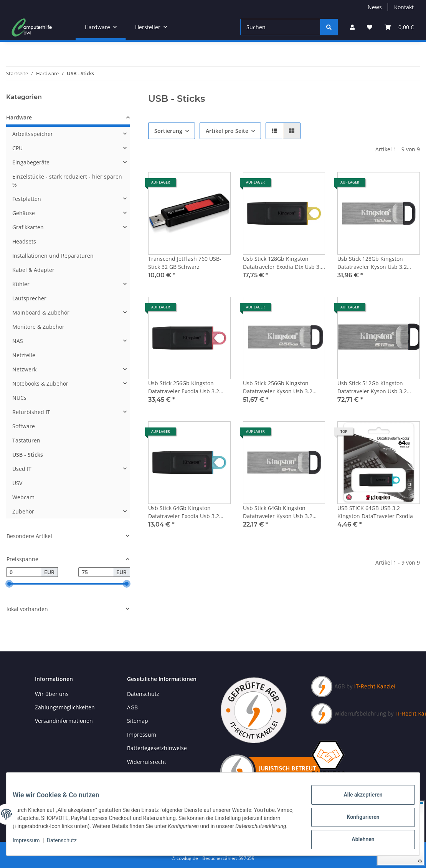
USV (17, 483)
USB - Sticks (28, 455)
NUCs (19, 398)
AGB (132, 707)
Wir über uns (52, 694)
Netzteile (24, 355)
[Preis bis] (96, 572)
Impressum (32, 845)
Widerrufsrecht (147, 762)
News (375, 7)
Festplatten (27, 199)
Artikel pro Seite (227, 131)
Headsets (24, 241)
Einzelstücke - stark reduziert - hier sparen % (67, 181)
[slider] (9, 584)
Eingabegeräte (31, 162)
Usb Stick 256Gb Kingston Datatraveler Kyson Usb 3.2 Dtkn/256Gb (278, 387)
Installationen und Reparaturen (53, 256)
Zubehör (23, 511)
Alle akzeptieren (357, 798)
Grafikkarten (28, 227)
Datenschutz (68, 845)
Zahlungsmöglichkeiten (65, 707)
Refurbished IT (31, 412)
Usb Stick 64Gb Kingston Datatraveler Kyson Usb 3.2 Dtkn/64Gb (278, 512)
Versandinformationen (64, 721)
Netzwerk (24, 369)
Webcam (23, 497)
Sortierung (168, 131)
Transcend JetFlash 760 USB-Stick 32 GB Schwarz (185, 263)
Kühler (21, 284)
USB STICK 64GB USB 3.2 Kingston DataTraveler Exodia (375, 512)
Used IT (22, 469)
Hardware (19, 117)
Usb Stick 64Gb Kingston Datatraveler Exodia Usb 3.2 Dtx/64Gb (184, 512)
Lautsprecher (29, 298)
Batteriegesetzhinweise (157, 748)
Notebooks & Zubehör (40, 383)
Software (24, 426)
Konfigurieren (357, 818)
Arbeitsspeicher (33, 134)
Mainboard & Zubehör (41, 312)
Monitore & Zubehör (38, 327)
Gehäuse (24, 213)
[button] (352, 27)
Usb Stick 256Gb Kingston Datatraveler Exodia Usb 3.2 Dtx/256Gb (184, 387)
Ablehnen (357, 838)
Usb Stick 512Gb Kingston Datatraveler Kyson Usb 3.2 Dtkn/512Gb (372, 387)
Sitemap (138, 721)
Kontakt (404, 7)
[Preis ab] (24, 572)
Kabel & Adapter (33, 270)
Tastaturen (26, 440)
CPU (17, 148)
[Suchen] (280, 27)
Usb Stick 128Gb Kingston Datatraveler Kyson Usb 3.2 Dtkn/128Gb (372, 263)
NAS (18, 341)
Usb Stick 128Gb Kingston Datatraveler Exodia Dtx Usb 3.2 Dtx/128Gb (283, 263)
